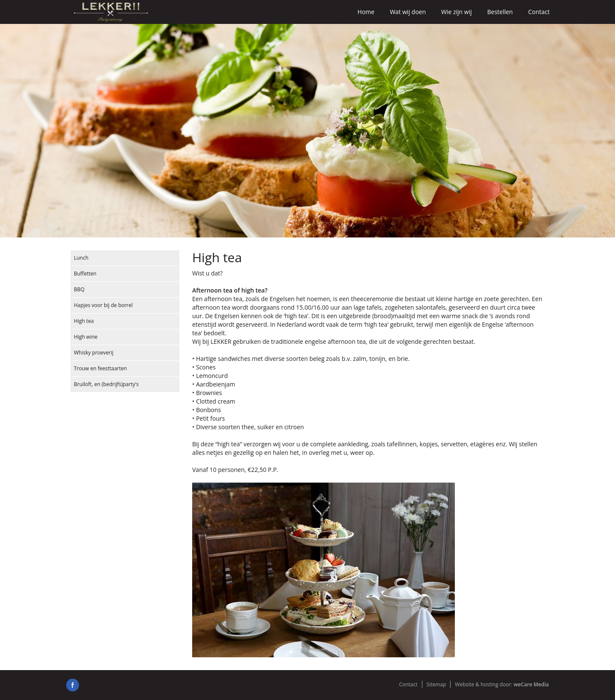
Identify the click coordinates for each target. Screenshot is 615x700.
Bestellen (500, 12)
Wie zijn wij (457, 12)
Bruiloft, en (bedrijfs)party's (106, 384)
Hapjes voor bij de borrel (103, 305)
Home (366, 12)
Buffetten (85, 274)
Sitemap (436, 684)
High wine (86, 337)
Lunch (81, 258)
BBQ (79, 289)
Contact (539, 12)
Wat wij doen (408, 12)
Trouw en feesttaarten (100, 368)
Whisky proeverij (94, 353)
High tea (84, 321)
